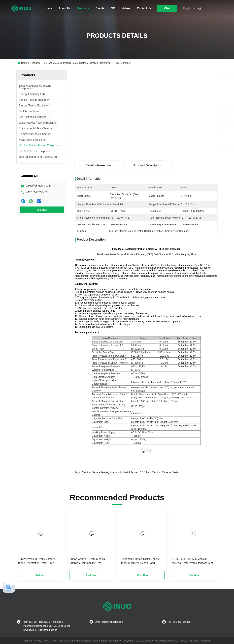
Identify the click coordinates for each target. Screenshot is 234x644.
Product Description (148, 165)
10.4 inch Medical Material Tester (160, 472)
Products (83, 8)
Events (100, 8)
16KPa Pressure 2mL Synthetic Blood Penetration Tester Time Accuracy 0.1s (37, 561)
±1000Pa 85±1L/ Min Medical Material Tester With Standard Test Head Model (192, 561)
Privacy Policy (42, 641)
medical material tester (124, 472)
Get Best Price (164, 148)
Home (48, 8)
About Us (65, 8)
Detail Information (98, 165)
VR (113, 8)
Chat (167, 8)
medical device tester (95, 472)
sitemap (28, 641)
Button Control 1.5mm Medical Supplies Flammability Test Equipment (88, 561)
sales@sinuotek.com (38, 186)
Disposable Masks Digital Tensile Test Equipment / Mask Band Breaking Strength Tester (140, 561)
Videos (126, 8)
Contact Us (144, 8)
